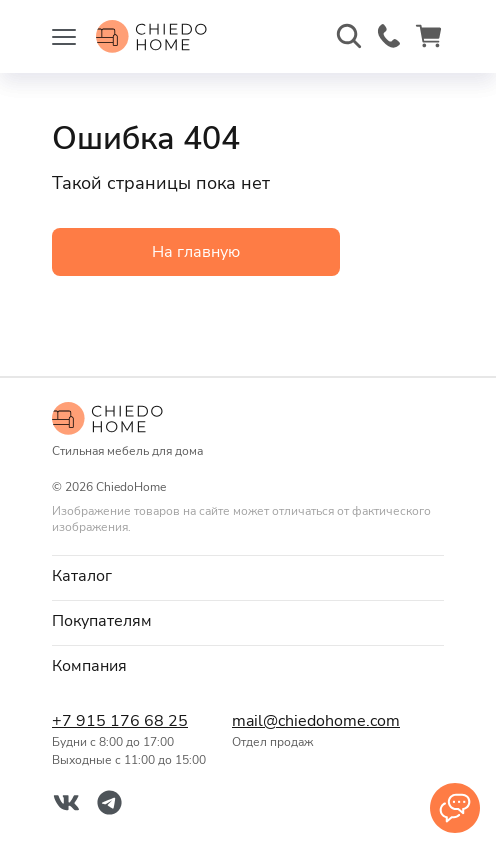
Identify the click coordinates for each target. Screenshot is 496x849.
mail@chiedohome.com (312, 721)
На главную (196, 252)
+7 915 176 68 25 (120, 721)
